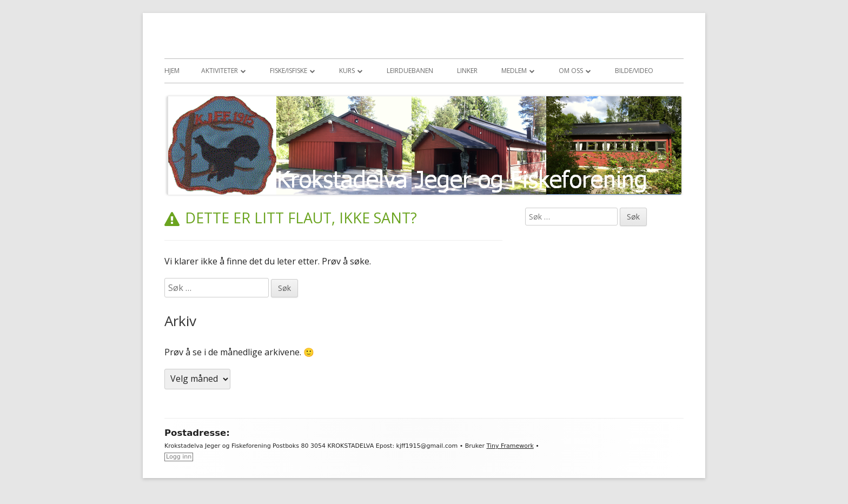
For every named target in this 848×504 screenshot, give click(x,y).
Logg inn (179, 457)
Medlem (514, 71)
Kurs (347, 71)
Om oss (571, 71)
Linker (467, 71)
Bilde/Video (634, 71)
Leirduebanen (410, 71)
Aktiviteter (220, 71)
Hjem (172, 71)
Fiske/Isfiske (289, 71)
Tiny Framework (510, 446)
